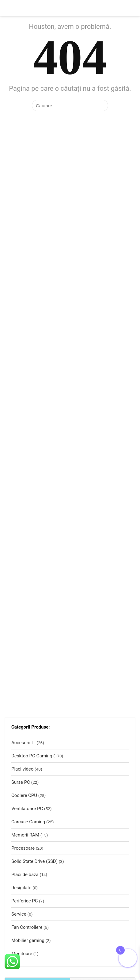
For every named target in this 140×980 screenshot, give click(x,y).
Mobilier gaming (28, 940)
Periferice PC (25, 901)
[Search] (131, 8)
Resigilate (21, 888)
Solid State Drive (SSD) (34, 861)
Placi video (22, 769)
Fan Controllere (27, 927)
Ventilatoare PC (27, 809)
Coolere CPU (24, 795)
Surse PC (21, 782)
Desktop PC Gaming (32, 756)
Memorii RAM (25, 835)
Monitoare (22, 954)
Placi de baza (25, 875)
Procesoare (23, 848)
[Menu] (7, 8)
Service (19, 914)
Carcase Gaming (28, 822)
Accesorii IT (23, 743)
